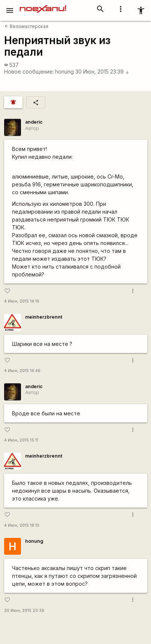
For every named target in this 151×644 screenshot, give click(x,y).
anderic (34, 122)
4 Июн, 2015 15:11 (21, 440)
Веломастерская (26, 26)
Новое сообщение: (29, 72)
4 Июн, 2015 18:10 (22, 525)
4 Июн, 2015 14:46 (22, 371)
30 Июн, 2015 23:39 (102, 72)
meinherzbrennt (44, 317)
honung (64, 72)
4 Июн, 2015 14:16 (22, 301)
